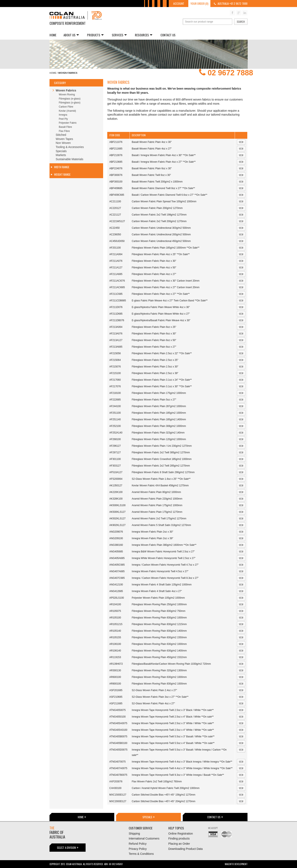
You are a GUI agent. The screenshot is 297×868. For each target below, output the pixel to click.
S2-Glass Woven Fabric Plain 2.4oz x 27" (154, 690)
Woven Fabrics (66, 90)
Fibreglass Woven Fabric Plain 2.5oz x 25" (155, 360)
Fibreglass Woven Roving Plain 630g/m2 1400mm (159, 651)
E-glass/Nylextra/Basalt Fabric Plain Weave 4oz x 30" (161, 320)
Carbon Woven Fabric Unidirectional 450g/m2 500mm (161, 241)
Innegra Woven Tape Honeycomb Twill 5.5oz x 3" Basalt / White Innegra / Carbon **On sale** (179, 752)
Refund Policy (138, 844)
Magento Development (236, 864)
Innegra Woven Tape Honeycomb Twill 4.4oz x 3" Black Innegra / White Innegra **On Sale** (182, 762)
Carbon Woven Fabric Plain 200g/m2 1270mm (157, 208)
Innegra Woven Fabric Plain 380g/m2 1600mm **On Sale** (164, 545)
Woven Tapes (64, 139)
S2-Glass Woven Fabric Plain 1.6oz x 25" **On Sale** (161, 479)
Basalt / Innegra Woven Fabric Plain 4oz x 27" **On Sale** (164, 162)
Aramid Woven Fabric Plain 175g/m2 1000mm (157, 505)
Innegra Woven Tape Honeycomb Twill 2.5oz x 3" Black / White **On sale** (173, 710)
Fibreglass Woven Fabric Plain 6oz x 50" (154, 340)
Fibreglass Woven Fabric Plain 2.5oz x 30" (155, 367)
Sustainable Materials (70, 159)
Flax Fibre (64, 131)
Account (179, 3)
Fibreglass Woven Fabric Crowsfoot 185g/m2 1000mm (162, 459)
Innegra (63, 115)
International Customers (144, 838)
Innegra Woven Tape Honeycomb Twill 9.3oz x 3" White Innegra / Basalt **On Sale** (178, 775)
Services (119, 35)
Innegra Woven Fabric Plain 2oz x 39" (153, 538)
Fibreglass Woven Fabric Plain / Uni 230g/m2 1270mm (162, 446)
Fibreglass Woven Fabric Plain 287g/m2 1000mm (159, 406)
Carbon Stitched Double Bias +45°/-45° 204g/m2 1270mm (164, 801)
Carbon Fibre (66, 107)
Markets (61, 155)
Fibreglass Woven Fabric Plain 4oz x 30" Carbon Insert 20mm (166, 281)
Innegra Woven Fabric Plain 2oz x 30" (153, 532)
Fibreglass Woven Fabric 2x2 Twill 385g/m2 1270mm (161, 452)
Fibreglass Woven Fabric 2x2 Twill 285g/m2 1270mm (161, 466)
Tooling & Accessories (70, 147)
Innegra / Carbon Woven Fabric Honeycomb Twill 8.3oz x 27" (165, 578)
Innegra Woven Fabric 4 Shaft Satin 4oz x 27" (157, 591)
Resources (144, 35)
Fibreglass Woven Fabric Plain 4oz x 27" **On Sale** (161, 294)
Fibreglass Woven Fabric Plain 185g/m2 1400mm (159, 419)
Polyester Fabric (68, 123)
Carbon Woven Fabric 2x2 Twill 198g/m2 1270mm (159, 215)
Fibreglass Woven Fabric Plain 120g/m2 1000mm (159, 439)
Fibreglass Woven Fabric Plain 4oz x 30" (154, 261)
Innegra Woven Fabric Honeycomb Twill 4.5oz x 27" (160, 571)
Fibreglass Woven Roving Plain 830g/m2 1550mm (159, 637)
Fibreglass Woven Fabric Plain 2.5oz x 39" (155, 373)
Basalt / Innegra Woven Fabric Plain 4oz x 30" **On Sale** (164, 155)
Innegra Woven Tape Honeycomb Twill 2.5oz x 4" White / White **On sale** (173, 730)
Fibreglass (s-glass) (70, 103)
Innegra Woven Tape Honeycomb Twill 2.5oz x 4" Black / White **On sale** (173, 717)
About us (71, 35)
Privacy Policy (138, 849)
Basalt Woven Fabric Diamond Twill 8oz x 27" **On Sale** (163, 188)
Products (95, 35)
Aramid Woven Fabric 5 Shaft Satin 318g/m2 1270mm (161, 525)
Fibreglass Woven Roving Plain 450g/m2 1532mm (159, 657)
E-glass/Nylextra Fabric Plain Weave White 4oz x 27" (161, 314)
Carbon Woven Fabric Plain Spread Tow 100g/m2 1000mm (164, 201)
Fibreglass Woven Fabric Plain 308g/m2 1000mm (159, 426)
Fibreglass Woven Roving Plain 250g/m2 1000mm (159, 604)
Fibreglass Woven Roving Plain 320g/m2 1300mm (159, 670)
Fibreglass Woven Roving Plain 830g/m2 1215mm (159, 624)
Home (53, 35)
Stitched (61, 135)
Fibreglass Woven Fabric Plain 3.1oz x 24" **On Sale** (162, 380)
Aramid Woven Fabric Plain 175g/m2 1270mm (157, 512)
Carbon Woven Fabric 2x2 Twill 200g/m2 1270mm (159, 221)
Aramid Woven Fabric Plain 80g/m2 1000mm (156, 492)
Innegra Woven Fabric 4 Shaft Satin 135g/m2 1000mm (162, 585)
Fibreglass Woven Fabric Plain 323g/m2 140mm (158, 433)
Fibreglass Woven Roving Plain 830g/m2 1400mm (159, 631)
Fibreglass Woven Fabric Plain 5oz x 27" (154, 400)
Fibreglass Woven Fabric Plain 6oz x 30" (154, 334)
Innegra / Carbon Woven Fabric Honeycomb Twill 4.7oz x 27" (165, 565)
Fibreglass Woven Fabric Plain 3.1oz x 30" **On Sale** (162, 386)
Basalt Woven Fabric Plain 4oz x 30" (152, 142)
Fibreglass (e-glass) (70, 99)
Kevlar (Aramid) (67, 111)
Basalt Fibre (65, 127)
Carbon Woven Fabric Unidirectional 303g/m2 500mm (161, 228)
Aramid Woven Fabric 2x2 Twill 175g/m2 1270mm (159, 519)
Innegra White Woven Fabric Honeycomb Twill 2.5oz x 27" (164, 558)
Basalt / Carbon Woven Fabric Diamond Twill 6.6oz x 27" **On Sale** (170, 195)
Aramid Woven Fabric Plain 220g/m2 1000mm (157, 499)
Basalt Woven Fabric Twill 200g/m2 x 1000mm (157, 182)
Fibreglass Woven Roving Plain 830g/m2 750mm (159, 611)
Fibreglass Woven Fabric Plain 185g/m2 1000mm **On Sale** (166, 248)
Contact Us (168, 35)
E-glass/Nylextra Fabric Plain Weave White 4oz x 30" (161, 307)
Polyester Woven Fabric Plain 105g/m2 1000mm (158, 598)
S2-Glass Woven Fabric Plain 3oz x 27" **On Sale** (160, 697)
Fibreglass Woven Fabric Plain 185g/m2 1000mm (159, 413)
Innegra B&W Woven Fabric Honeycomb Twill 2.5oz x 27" (163, 552)
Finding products (179, 838)
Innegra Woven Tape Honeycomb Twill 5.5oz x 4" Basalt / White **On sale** (173, 743)
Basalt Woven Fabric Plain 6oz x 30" (152, 168)
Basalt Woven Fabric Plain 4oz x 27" (152, 149)
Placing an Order (179, 844)
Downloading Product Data (186, 849)
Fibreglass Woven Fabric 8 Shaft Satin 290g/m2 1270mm (163, 472)
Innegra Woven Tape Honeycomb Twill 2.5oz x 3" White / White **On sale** (173, 723)
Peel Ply (63, 119)
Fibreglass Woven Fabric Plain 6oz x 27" (154, 347)
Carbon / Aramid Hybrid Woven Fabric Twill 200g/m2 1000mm (166, 788)
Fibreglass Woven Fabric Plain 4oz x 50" (154, 268)
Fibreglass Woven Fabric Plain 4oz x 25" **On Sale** (161, 254)
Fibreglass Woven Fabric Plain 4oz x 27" (154, 274)
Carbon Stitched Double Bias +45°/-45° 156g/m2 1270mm (164, 795)
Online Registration (181, 834)
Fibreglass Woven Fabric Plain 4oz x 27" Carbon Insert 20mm (166, 287)
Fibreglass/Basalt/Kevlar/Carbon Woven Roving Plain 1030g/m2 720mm (171, 664)
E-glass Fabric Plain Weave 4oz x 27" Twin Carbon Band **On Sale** (170, 301)
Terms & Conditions (141, 854)
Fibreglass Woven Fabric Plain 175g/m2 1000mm (159, 393)
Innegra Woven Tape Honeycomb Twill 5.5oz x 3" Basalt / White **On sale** (173, 737)
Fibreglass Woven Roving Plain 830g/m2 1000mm (159, 618)
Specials (61, 151)
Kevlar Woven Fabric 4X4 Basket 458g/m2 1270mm (160, 486)
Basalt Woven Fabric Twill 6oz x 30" (151, 175)
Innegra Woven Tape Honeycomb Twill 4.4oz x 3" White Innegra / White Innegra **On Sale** (182, 768)
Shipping (134, 834)
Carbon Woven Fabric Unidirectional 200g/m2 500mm (161, 234)
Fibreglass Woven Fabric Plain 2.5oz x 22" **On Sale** (162, 353)
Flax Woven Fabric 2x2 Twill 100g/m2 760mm (157, 782)
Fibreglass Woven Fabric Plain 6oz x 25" (154, 327)
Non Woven (63, 143)
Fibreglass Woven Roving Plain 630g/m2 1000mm (159, 644)
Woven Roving (67, 95)
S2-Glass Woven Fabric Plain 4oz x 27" (153, 703)
